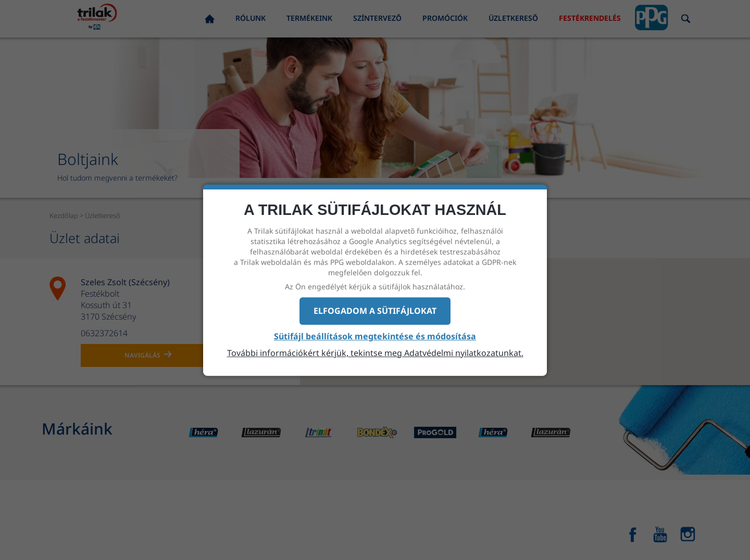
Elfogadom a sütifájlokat (375, 311)
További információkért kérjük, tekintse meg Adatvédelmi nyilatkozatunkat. (375, 353)
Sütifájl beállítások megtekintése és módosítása (375, 336)
